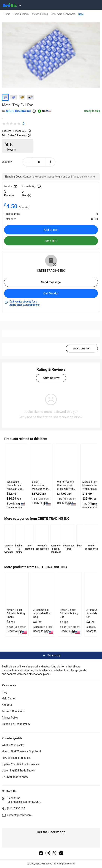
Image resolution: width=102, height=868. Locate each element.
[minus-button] (27, 162)
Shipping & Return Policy (16, 724)
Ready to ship (92, 111)
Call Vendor (51, 293)
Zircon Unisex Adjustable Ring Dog (42, 613)
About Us (7, 705)
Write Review (51, 378)
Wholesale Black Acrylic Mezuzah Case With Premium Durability (15, 489)
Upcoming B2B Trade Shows (18, 771)
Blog (4, 692)
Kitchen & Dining (40, 14)
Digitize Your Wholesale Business (21, 764)
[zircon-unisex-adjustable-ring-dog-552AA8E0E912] (43, 590)
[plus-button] (51, 162)
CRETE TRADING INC (18, 111)
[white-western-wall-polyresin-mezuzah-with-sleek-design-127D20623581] (66, 461)
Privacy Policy (10, 718)
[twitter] (54, 853)
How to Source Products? (17, 758)
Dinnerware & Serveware (63, 14)
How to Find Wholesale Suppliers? (22, 751)
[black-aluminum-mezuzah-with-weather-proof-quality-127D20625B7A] (41, 461)
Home (7, 14)
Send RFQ (51, 241)
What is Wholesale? (13, 745)
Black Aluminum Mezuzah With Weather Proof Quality (40, 489)
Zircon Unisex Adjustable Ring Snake (16, 613)
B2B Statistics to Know (15, 777)
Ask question (82, 348)
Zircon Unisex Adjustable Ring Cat (69, 613)
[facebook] (41, 853)
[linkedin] (61, 853)
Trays (81, 14)
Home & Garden (21, 14)
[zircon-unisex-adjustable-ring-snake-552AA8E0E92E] (17, 590)
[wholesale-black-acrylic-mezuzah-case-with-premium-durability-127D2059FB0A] (16, 461)
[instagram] (48, 853)
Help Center (9, 699)
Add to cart (51, 230)
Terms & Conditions (13, 711)
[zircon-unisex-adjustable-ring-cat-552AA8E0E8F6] (70, 590)
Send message (51, 282)
